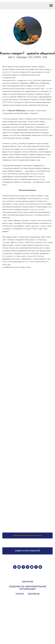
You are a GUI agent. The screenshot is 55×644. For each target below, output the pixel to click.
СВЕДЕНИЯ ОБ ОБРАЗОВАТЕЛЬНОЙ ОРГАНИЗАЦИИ (27, 588)
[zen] (32, 567)
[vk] (15, 567)
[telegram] (28, 567)
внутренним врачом (28, 201)
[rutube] (23, 567)
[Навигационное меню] (51, 6)
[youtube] (19, 567)
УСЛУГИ (20, 594)
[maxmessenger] (40, 567)
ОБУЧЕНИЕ (27, 582)
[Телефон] (36, 567)
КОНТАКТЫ (34, 594)
